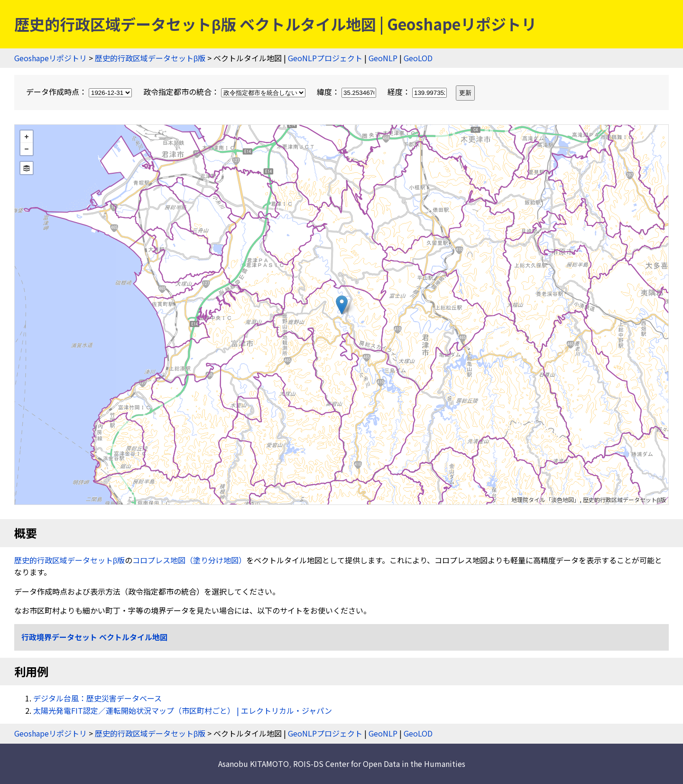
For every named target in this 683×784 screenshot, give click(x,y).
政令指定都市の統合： (225, 92)
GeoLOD (418, 58)
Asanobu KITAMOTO (254, 764)
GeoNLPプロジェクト (325, 58)
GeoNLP (383, 58)
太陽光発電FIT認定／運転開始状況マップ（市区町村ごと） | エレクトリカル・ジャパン (183, 710)
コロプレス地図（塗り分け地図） (189, 560)
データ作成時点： (80, 92)
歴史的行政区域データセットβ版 (150, 58)
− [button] (27, 149)
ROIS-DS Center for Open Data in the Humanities (379, 764)
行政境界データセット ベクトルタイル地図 (94, 637)
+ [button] (27, 137)
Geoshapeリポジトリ (51, 58)
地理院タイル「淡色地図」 (545, 499)
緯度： (347, 92)
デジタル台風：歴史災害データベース (97, 698)
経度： (418, 92)
